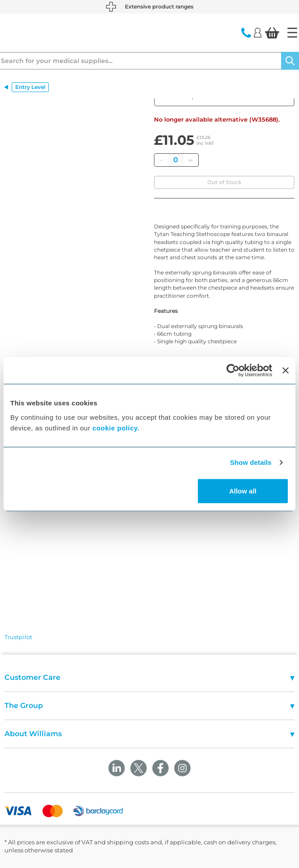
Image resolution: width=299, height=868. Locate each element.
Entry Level (30, 87)
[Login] (258, 32)
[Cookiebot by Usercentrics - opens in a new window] (233, 371)
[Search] (290, 61)
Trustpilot (18, 637)
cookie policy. (116, 428)
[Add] (190, 160)
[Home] (292, 33)
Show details (251, 462)
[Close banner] (286, 371)
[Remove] (161, 160)
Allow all (243, 491)
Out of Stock (224, 182)
